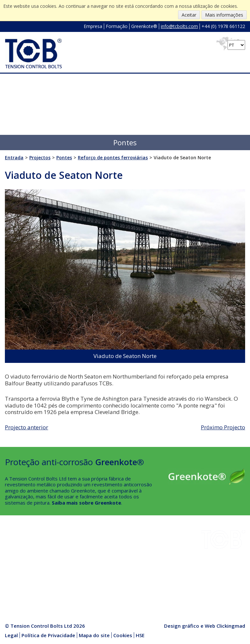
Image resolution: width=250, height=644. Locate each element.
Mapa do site (94, 635)
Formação (117, 26)
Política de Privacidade (48, 635)
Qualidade (16, 577)
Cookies (123, 635)
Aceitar (189, 15)
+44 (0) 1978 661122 (223, 26)
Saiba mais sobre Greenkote (86, 503)
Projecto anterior (27, 427)
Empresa (93, 26)
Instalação (64, 546)
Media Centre (68, 584)
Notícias (62, 569)
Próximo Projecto (223, 427)
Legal (11, 635)
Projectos (16, 562)
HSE (57, 562)
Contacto (15, 584)
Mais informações (224, 15)
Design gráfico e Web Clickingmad (205, 626)
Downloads (17, 554)
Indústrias (16, 546)
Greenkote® (144, 26)
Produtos (63, 577)
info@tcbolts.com (179, 26)
